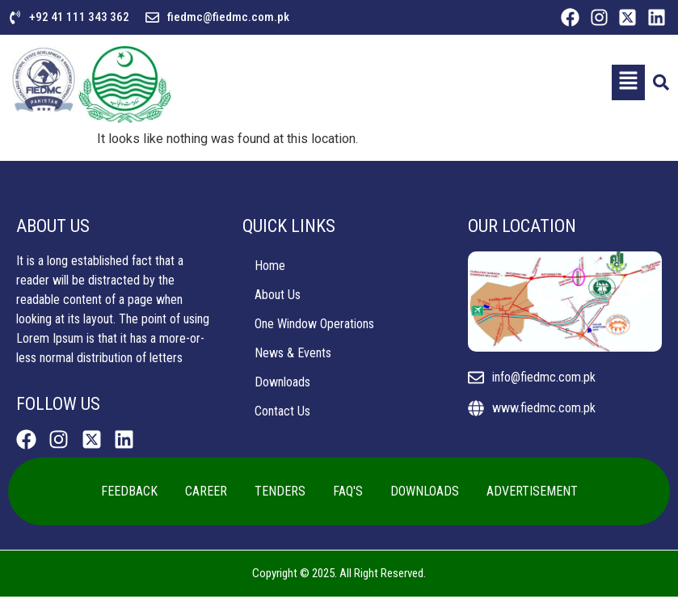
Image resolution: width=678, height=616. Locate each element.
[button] (628, 82)
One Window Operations (314, 324)
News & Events (293, 353)
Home (270, 266)
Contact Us (282, 411)
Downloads (282, 382)
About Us (278, 295)
